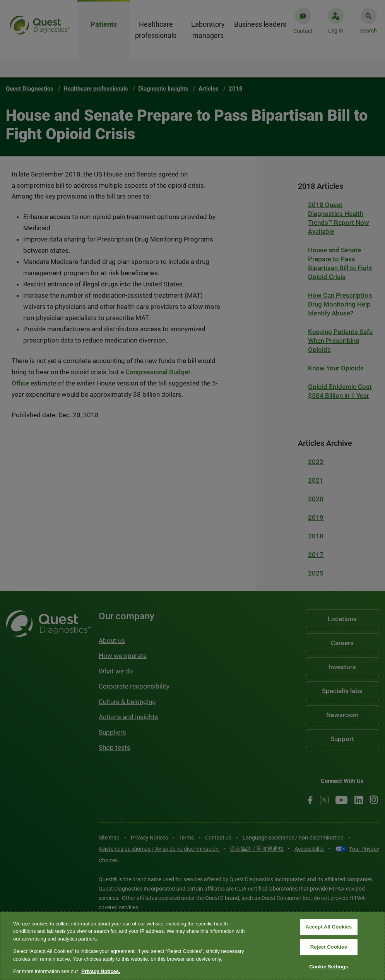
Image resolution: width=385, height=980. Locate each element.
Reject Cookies (329, 947)
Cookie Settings (329, 967)
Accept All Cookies (329, 927)
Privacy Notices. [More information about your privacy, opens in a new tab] (101, 971)
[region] (192, 946)
